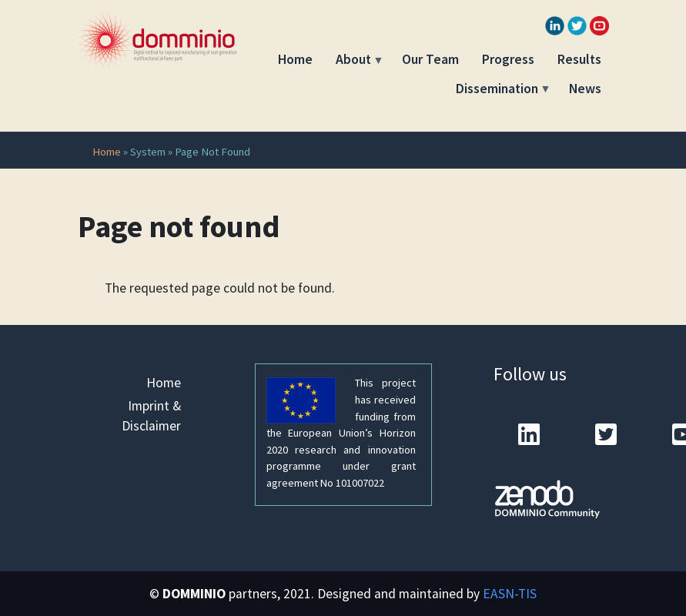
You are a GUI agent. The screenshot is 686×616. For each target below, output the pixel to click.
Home (295, 59)
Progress (508, 59)
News (585, 89)
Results (579, 59)
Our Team (430, 59)
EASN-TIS (510, 594)
